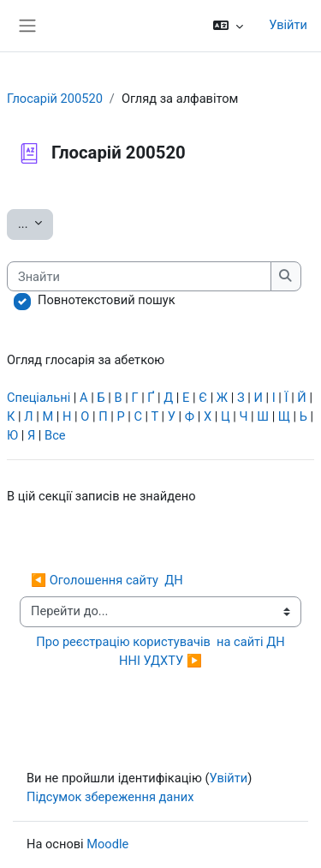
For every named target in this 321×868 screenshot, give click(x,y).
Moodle (107, 844)
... (36, 223)
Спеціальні (39, 398)
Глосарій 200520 (55, 99)
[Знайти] (139, 277)
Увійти (288, 25)
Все (55, 435)
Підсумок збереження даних (110, 797)
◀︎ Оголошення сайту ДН (107, 580)
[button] (228, 26)
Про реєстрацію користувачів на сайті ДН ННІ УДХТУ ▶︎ (162, 651)
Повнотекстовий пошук (107, 300)
